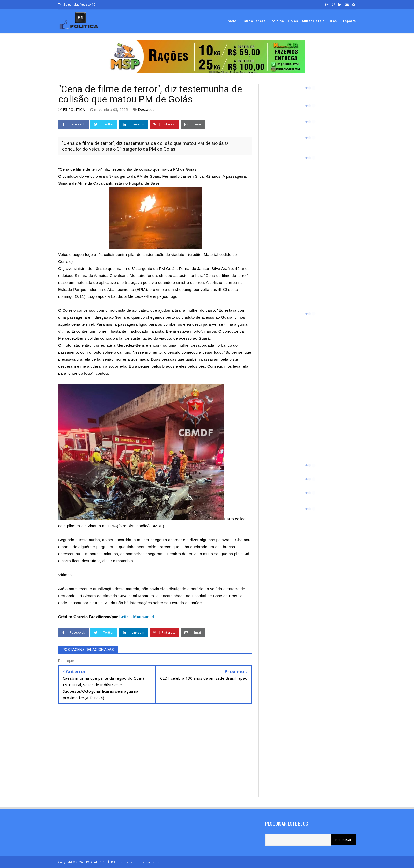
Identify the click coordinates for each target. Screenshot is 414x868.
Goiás (293, 21)
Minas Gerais (313, 21)
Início (231, 21)
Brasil (334, 21)
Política (277, 21)
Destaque (146, 110)
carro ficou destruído (80, 561)
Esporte (349, 21)
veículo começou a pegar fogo (194, 352)
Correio (81, 617)
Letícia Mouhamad (136, 617)
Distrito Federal (253, 21)
